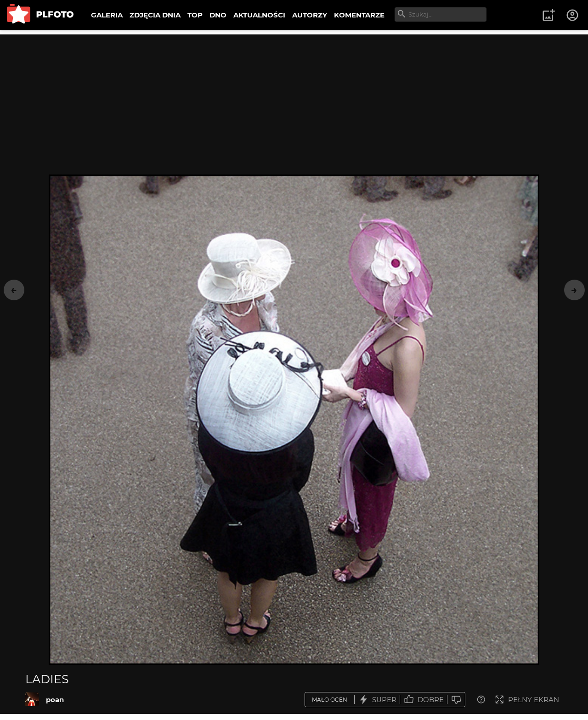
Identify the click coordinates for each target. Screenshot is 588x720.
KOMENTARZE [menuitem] (359, 15)
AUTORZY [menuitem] (310, 15)
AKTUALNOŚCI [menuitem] (259, 15)
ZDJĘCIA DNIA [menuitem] (155, 15)
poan (55, 700)
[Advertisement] (294, 99)
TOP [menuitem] (195, 15)
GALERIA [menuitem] (107, 15)
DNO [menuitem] (218, 15)
